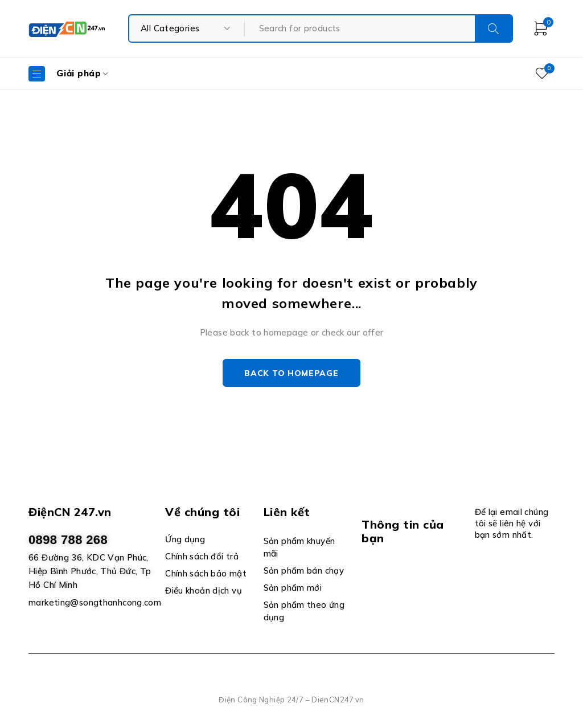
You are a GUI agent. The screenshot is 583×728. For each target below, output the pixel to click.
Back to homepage (291, 373)
